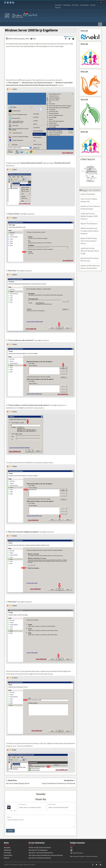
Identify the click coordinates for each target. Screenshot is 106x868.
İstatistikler (85, 5)
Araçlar (93, 5)
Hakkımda (67, 5)
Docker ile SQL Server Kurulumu (40, 847)
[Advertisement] (41, 63)
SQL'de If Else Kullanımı (89, 224)
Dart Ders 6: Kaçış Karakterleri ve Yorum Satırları (46, 855)
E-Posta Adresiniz (52, 804)
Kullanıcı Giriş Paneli (88, 194)
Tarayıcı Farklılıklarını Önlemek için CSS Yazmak (58, 783)
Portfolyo (75, 5)
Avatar (9, 804)
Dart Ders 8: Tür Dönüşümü (38, 850)
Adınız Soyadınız (23, 804)
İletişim (58, 7)
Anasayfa (58, 5)
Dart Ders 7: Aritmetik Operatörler (41, 853)
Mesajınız (9, 817)
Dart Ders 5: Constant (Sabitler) (40, 858)
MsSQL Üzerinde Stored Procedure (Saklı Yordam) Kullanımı (89, 231)
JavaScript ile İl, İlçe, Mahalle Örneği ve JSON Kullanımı (89, 216)
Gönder (10, 831)
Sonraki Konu (70, 780)
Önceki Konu (11, 780)
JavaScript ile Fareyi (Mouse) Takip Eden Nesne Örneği (90, 251)
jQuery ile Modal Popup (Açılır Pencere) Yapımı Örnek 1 (89, 241)
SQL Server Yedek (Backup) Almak (18, 783)
